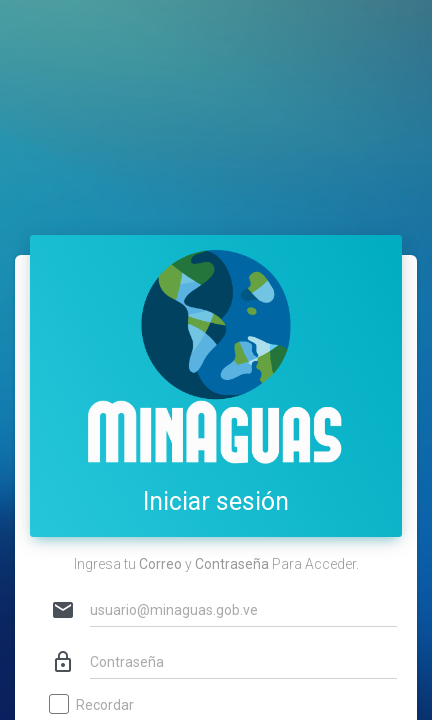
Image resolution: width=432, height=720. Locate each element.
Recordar (92, 706)
